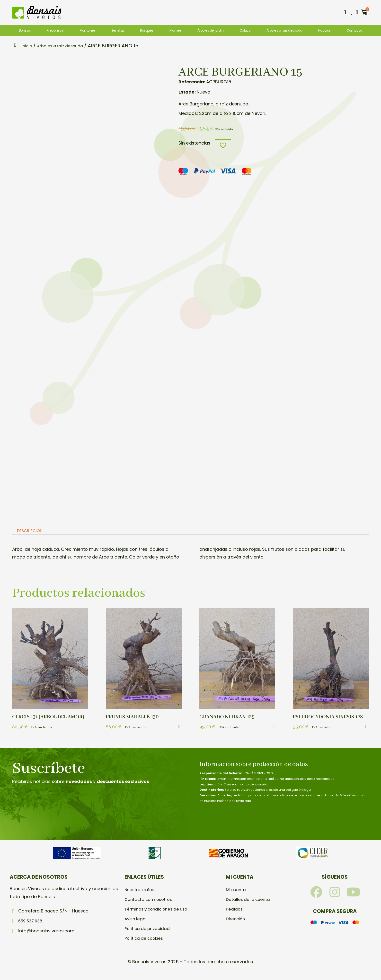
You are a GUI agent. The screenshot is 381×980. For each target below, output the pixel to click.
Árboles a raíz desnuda (284, 30)
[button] (344, 12)
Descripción (31, 531)
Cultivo (245, 30)
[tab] (31, 532)
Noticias (324, 30)
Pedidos (235, 917)
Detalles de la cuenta (249, 907)
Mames (176, 30)
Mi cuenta (236, 897)
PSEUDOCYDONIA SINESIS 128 (330, 718)
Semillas (118, 30)
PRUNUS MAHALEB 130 (134, 718)
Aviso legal (136, 926)
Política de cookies (145, 946)
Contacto (354, 30)
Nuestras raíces (142, 897)
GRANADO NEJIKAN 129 (229, 718)
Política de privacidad (148, 936)
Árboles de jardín (211, 30)
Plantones (88, 30)
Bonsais (25, 30)
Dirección (236, 926)
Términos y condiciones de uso (158, 917)
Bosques (147, 30)
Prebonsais (55, 30)
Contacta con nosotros (150, 907)
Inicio (29, 46)
